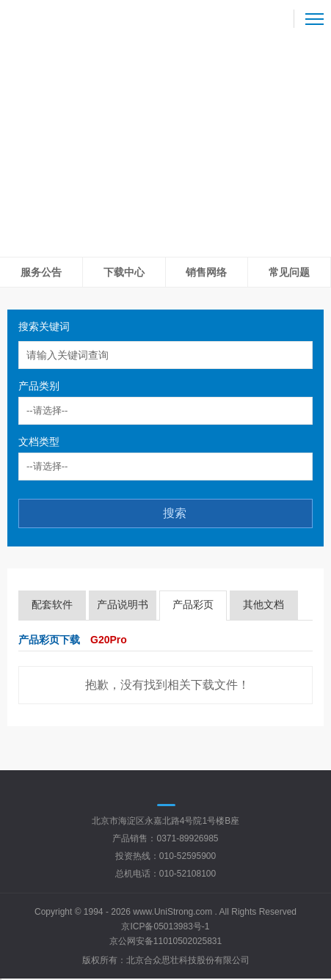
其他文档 (263, 604)
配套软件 (52, 604)
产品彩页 (193, 604)
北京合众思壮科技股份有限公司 (188, 960)
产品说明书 (123, 604)
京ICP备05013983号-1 (165, 926)
